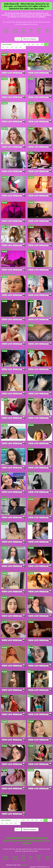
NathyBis (30, 299)
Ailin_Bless (4, 669)
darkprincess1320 (6, 249)
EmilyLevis (31, 669)
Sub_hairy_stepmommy (8, 274)
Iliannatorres (31, 200)
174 (16, 47)
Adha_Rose (4, 447)
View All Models (7, 44)
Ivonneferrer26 (32, 349)
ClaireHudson (5, 423)
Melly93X (4, 571)
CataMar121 (31, 645)
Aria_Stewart (5, 694)
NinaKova (30, 694)
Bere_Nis (30, 373)
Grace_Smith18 (32, 545)
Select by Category (30, 39)
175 (21, 47)
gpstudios (30, 52)
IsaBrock (30, 447)
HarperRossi (31, 423)
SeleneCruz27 (32, 397)
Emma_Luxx (5, 793)
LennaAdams (5, 545)
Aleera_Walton (5, 373)
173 (12, 47)
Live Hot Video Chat (39, 31)
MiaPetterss (31, 595)
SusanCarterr (31, 76)
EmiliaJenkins (32, 719)
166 (29, 44)
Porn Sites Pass (24, 31)
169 (42, 44)
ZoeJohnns (31, 150)
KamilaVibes (5, 52)
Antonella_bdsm (6, 349)
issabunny (31, 101)
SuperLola (4, 76)
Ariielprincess (5, 101)
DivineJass (4, 126)
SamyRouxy (31, 274)
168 (37, 44)
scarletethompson (6, 645)
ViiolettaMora (31, 126)
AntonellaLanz (32, 743)
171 (3, 47)
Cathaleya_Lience (33, 768)
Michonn (3, 175)
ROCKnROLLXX (6, 225)
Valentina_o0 (5, 521)
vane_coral (4, 743)
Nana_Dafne (31, 471)
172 (7, 47)
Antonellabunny (6, 620)
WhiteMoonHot (32, 225)
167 (33, 44)
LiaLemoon (4, 497)
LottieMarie (31, 249)
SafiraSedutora (32, 497)
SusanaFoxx (31, 175)
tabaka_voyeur (32, 323)
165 (24, 44)
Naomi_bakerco (32, 620)
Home (18, 39)
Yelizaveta (4, 719)
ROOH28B (4, 200)
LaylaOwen (31, 521)
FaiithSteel (4, 299)
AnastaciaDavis (32, 571)
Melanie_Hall (5, 768)
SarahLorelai (5, 397)
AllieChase (4, 471)
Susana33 (4, 323)
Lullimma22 (4, 595)
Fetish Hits (25, 865)
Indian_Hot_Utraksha (7, 150)
